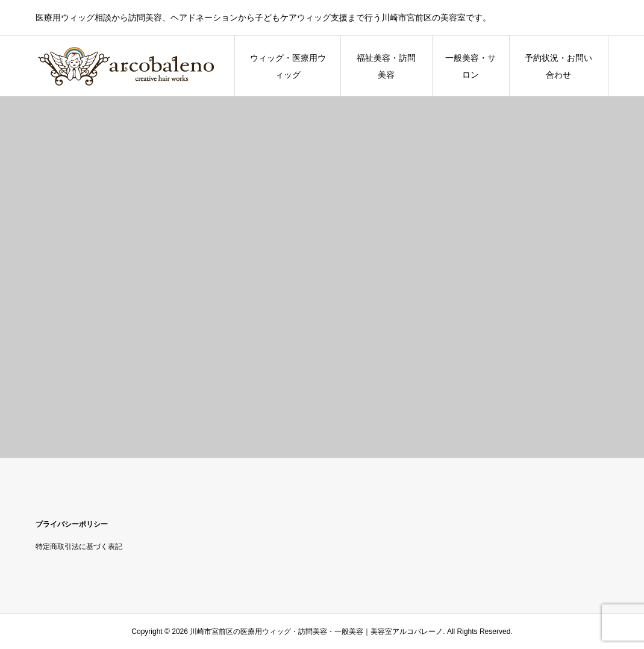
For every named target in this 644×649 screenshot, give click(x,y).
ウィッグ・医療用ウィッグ (288, 66)
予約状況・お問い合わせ (558, 66)
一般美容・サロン (470, 66)
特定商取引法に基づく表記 (79, 547)
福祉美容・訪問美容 (386, 66)
